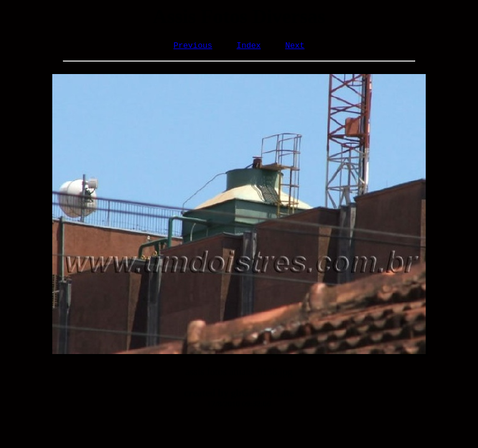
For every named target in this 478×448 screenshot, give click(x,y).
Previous (193, 47)
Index (249, 47)
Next (295, 47)
